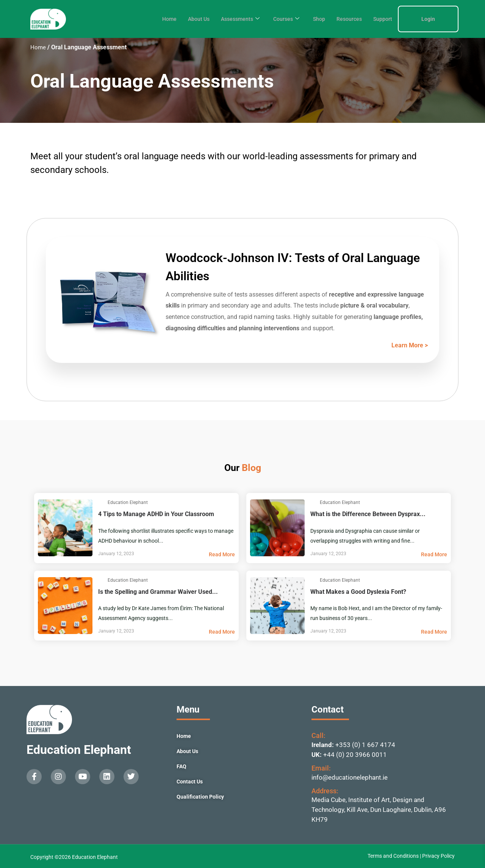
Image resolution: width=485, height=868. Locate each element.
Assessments (234, 19)
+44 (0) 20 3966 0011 (355, 755)
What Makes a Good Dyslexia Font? (379, 585)
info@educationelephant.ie (350, 777)
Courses (282, 19)
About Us (190, 19)
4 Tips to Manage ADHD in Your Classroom (167, 507)
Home (159, 19)
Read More (222, 554)
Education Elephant (79, 750)
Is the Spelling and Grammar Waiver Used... (167, 585)
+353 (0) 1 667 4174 (365, 745)
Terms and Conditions (394, 856)
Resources (347, 19)
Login (428, 19)
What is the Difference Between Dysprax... (379, 507)
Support (382, 19)
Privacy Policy (438, 856)
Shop (316, 19)
